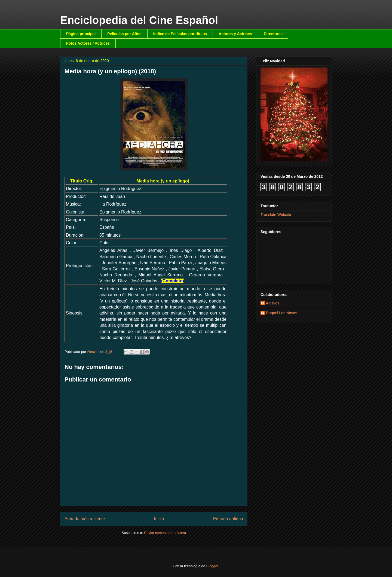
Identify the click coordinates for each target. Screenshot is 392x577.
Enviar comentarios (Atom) (165, 533)
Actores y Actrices (235, 34)
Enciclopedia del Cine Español (139, 20)
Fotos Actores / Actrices (88, 43)
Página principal (81, 34)
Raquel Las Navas (281, 313)
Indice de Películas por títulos (180, 34)
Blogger (212, 566)
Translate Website (276, 215)
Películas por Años (124, 34)
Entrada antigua (228, 519)
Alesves (273, 303)
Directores (273, 34)
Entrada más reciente (85, 519)
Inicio (159, 519)
